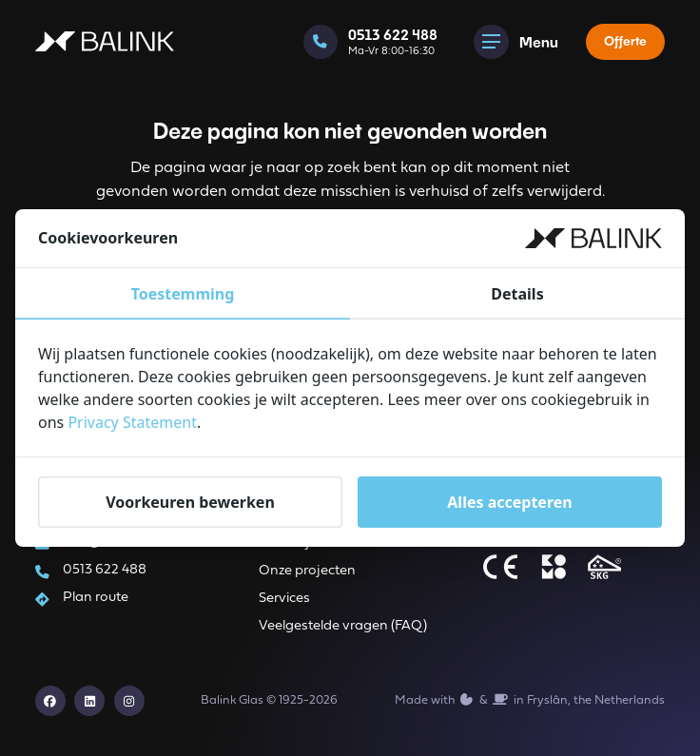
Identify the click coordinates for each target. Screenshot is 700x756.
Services (284, 599)
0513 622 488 (105, 570)
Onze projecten (307, 571)
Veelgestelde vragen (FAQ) (343, 626)
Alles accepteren (509, 502)
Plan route (96, 598)
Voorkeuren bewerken (190, 502)
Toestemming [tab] (183, 294)
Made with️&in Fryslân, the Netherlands (530, 700)
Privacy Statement (132, 422)
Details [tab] (517, 294)
